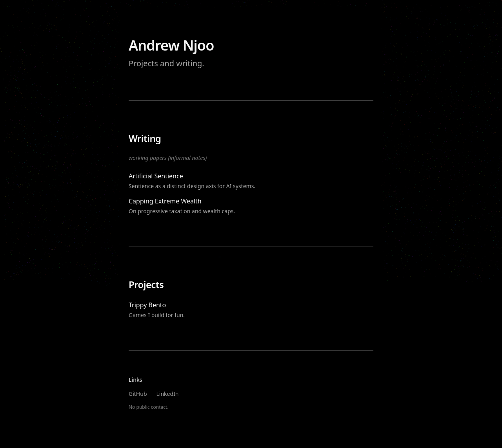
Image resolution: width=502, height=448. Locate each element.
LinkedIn (168, 394)
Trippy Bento (147, 305)
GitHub (138, 394)
